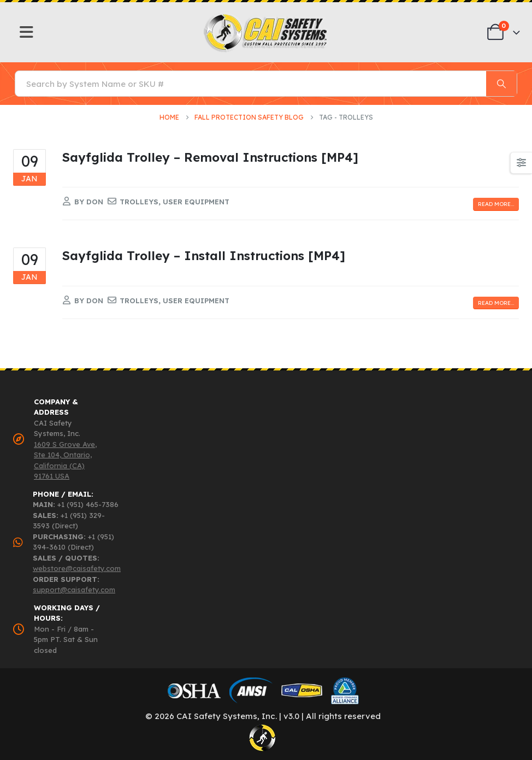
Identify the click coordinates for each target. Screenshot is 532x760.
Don (95, 202)
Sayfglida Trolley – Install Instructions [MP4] (204, 255)
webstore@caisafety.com (77, 568)
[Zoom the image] (266, 17)
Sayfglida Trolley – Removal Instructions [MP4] (210, 157)
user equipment (196, 202)
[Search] (501, 84)
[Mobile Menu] (26, 32)
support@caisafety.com (74, 590)
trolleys (139, 202)
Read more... (496, 204)
